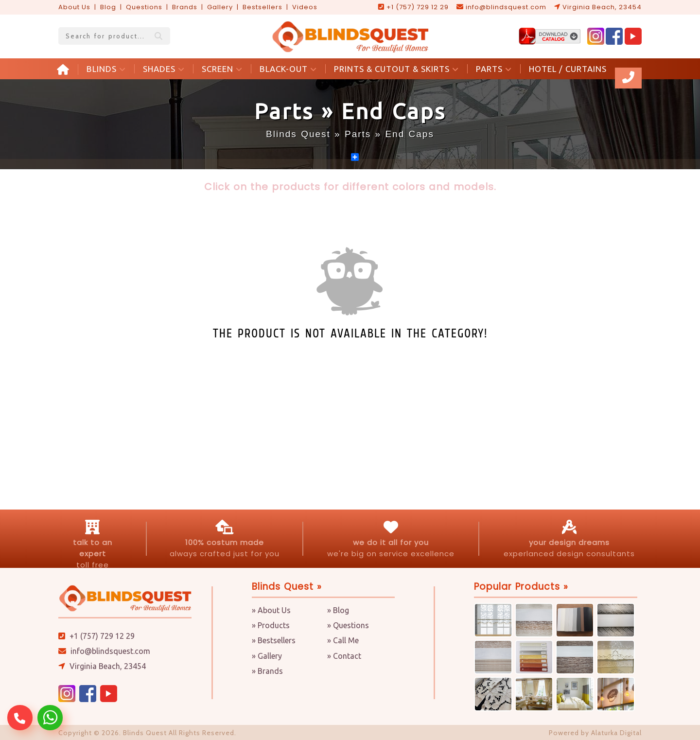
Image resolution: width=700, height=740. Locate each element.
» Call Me (343, 640)
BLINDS (106, 69)
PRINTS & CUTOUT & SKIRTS (396, 69)
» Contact (344, 656)
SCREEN (222, 69)
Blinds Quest (298, 134)
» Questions (348, 625)
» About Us (271, 610)
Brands (185, 7)
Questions (144, 7)
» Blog (338, 610)
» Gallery (267, 656)
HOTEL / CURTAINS (568, 69)
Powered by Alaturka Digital (595, 733)
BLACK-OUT (288, 69)
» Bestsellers (274, 640)
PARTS (494, 69)
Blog (108, 7)
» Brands (267, 671)
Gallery (220, 7)
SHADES (164, 69)
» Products (271, 625)
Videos (305, 7)
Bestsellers (262, 7)
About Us (74, 7)
